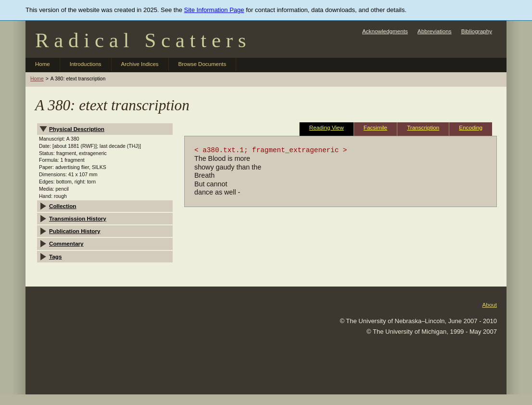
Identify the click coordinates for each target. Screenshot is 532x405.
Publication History (75, 231)
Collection (63, 206)
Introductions (86, 64)
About (489, 305)
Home (43, 64)
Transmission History (78, 218)
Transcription (423, 127)
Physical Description (77, 129)
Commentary (66, 243)
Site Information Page (214, 10)
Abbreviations (435, 31)
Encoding (471, 127)
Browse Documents (203, 64)
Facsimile (375, 127)
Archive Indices (140, 64)
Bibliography (477, 31)
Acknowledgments (385, 31)
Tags (55, 256)
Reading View (327, 127)
